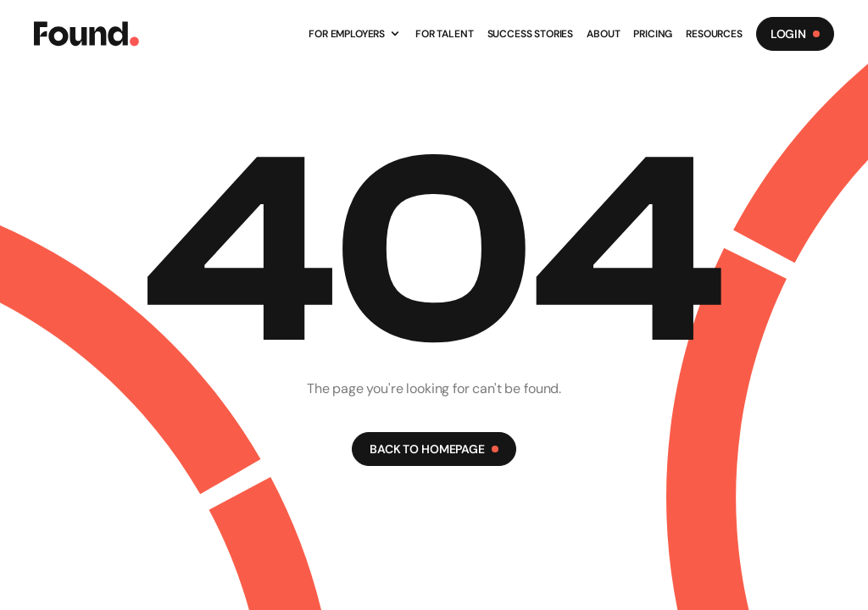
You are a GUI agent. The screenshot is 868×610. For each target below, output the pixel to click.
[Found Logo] (86, 34)
